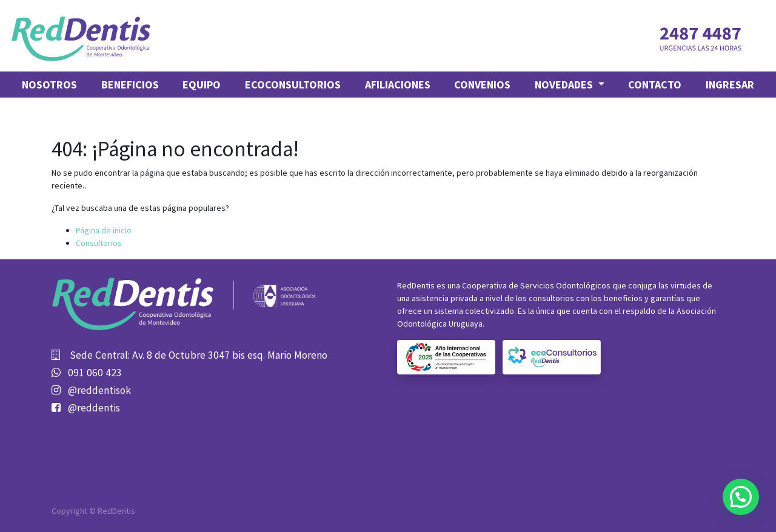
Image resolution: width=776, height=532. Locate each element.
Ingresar (730, 85)
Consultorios (99, 243)
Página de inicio (104, 230)
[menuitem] (49, 85)
